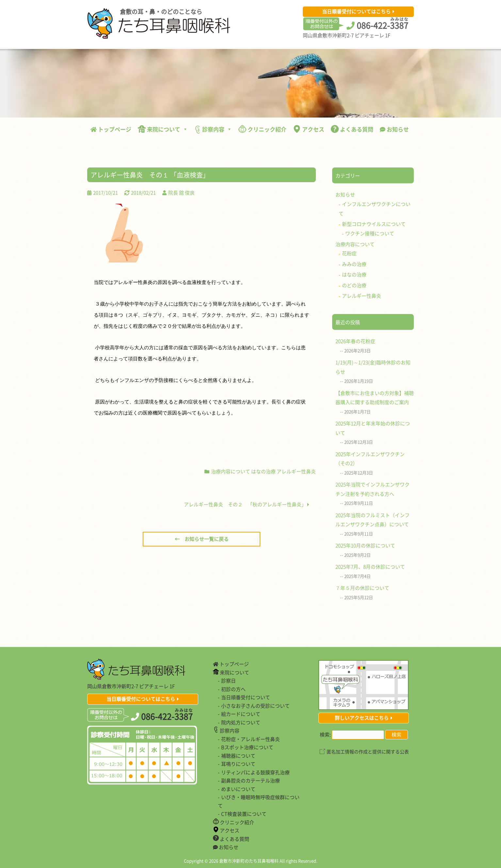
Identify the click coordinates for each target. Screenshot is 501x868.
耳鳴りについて (238, 764)
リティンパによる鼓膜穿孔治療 (255, 772)
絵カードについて (241, 714)
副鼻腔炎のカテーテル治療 (250, 781)
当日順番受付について (246, 697)
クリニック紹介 (262, 129)
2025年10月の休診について (365, 545)
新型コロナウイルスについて (374, 224)
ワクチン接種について (370, 233)
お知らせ (394, 129)
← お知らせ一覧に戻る (202, 539)
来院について (163, 129)
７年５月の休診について (362, 588)
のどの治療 (354, 285)
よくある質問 (352, 129)
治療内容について (231, 471)
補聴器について (238, 756)
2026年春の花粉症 (355, 341)
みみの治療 (354, 264)
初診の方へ (233, 689)
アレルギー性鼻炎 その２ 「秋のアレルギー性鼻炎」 (247, 504)
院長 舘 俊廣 (181, 193)
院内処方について (241, 722)
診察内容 (213, 129)
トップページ (111, 129)
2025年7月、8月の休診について (370, 567)
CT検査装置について (244, 814)
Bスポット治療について (247, 747)
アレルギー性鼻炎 (296, 471)
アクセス (309, 129)
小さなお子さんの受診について (255, 706)
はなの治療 (263, 471)
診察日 (228, 681)
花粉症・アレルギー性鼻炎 (250, 739)
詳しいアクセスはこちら (362, 718)
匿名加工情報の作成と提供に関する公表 (368, 751)
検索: (325, 734)
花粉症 (349, 253)
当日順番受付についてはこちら (356, 11)
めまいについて (238, 789)
